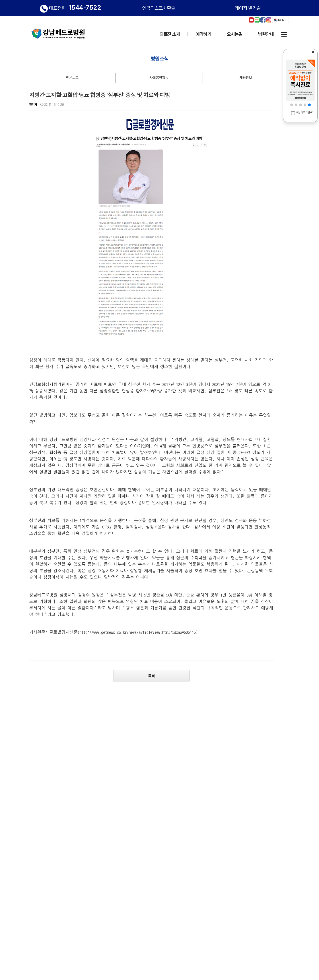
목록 (151, 676)
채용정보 (246, 78)
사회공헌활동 (159, 78)
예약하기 (203, 34)
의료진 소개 (170, 34)
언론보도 (72, 78)
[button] (292, 105)
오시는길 (235, 34)
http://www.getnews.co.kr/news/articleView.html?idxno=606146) (139, 632)
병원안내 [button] (266, 34)
